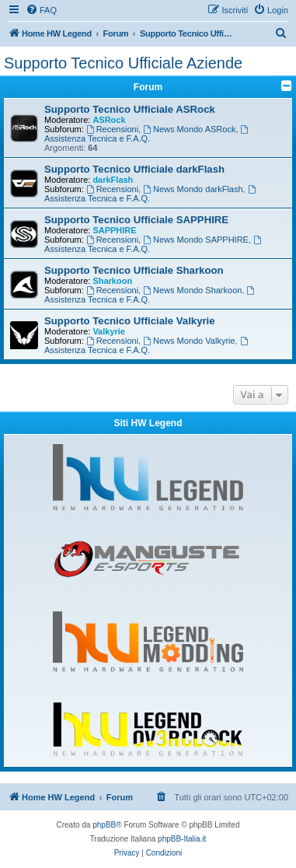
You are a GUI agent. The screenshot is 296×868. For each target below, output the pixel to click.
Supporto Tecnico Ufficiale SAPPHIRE (136, 220)
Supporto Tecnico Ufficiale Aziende (123, 63)
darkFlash (113, 180)
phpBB (104, 825)
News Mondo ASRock (189, 129)
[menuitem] (41, 10)
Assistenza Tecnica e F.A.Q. (147, 134)
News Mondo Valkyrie (189, 341)
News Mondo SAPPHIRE (196, 240)
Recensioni (112, 129)
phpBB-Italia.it (182, 839)
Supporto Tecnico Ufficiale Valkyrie (130, 321)
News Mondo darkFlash (193, 189)
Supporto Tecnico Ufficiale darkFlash (134, 169)
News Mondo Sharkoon (192, 290)
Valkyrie (109, 331)
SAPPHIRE (114, 230)
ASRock (109, 120)
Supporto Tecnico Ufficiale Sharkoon (134, 270)
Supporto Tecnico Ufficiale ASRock (130, 109)
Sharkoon (112, 281)
